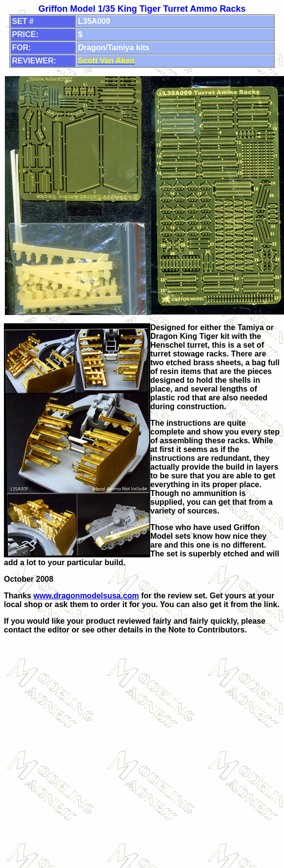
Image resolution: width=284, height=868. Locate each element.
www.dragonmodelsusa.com (86, 596)
